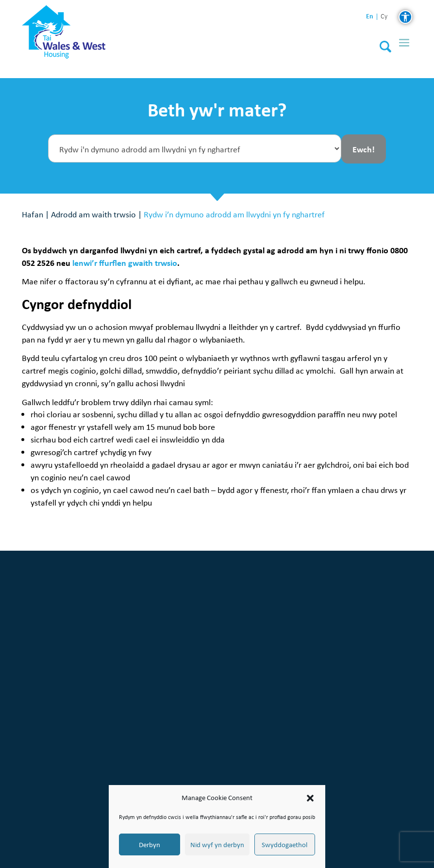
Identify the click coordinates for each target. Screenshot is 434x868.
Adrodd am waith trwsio (93, 214)
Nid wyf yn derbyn (217, 845)
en (370, 16)
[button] (310, 798)
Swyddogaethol (284, 845)
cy (384, 17)
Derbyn (150, 845)
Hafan (33, 214)
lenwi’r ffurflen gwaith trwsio (125, 263)
